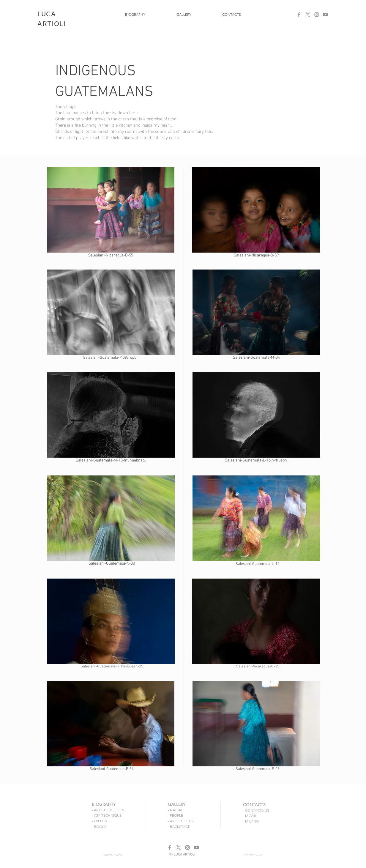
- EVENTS (99, 821)
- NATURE (176, 810)
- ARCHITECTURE (182, 821)
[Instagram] (317, 15)
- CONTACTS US (256, 810)
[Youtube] (326, 15)
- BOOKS (99, 827)
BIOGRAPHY (104, 804)
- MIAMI (249, 816)
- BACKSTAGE (179, 827)
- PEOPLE (175, 815)
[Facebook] (299, 15)
